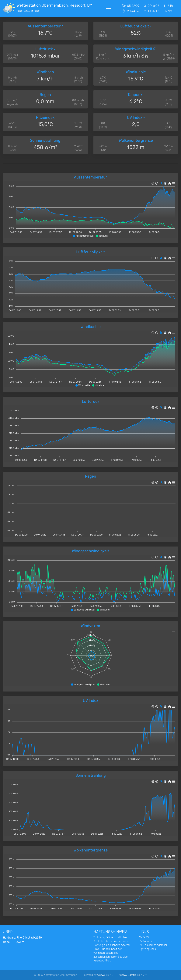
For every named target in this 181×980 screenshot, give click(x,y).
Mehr (169, 11)
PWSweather (146, 941)
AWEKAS (144, 937)
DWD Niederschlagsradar (153, 945)
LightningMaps (147, 949)
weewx (101, 975)
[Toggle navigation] (109, 9)
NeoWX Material (128, 975)
